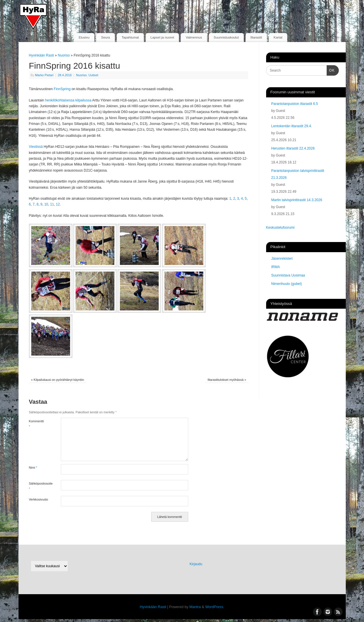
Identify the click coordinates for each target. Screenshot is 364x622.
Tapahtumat (130, 37)
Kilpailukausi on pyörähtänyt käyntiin (57, 380)
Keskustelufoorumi (280, 228)
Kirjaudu (196, 564)
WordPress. (215, 607)
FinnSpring (62, 89)
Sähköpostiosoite (37, 486)
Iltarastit (256, 37)
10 (46, 204)
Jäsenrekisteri (282, 259)
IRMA (276, 267)
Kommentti (36, 424)
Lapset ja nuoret (162, 37)
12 (58, 204)
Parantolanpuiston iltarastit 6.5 (295, 104)
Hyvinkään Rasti (42, 55)
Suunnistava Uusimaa (288, 275)
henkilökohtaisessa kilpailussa (68, 100)
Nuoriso (64, 55)
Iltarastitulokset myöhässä (227, 380)
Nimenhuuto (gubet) (287, 284)
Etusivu (84, 37)
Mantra (195, 607)
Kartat (278, 37)
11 (52, 204)
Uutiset (94, 75)
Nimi (33, 468)
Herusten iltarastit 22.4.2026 (293, 148)
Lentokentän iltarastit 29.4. (292, 126)
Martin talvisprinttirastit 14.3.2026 (297, 200)
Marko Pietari (44, 75)
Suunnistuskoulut (226, 37)
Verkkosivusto (37, 499)
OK (331, 70)
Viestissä (36, 147)
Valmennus (194, 37)
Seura (105, 37)
